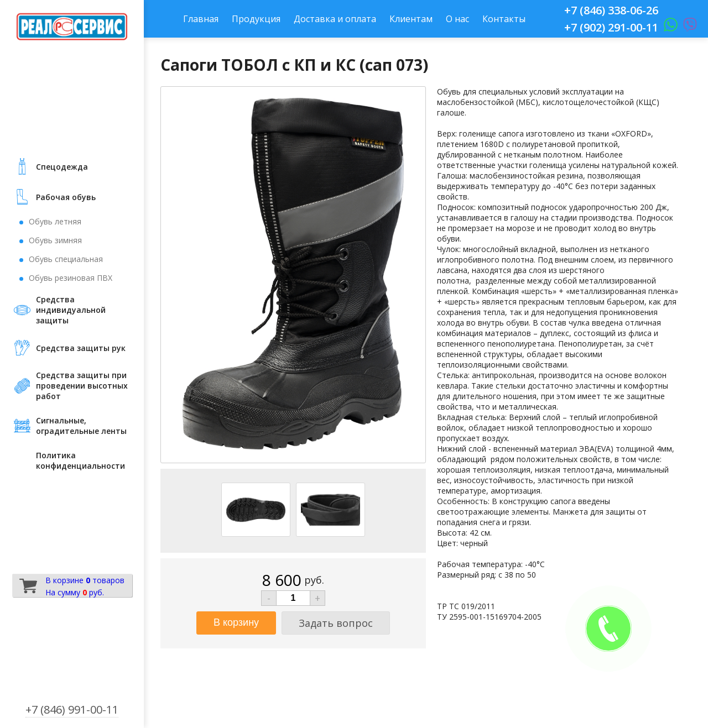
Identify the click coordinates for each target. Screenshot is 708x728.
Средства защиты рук (81, 348)
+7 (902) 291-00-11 (611, 27)
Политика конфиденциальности (80, 460)
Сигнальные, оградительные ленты (81, 426)
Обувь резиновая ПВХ (71, 278)
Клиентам (411, 19)
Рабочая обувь (66, 197)
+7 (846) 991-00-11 (72, 709)
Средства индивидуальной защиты (71, 310)
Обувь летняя (55, 221)
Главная (201, 19)
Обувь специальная (66, 259)
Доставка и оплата (335, 19)
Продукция (256, 19)
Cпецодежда (62, 167)
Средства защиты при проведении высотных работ (82, 386)
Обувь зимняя (55, 240)
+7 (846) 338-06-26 (611, 10)
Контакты (504, 19)
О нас (457, 19)
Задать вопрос (336, 623)
